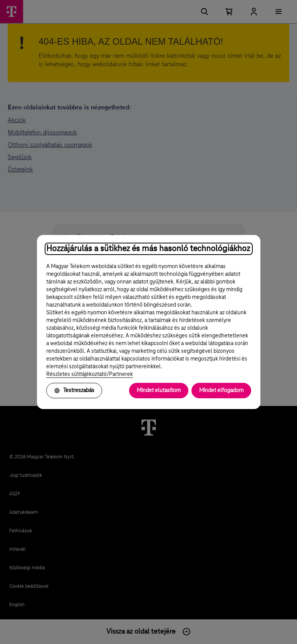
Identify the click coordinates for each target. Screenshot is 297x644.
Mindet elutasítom (159, 391)
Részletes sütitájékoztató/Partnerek (90, 374)
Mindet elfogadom (221, 391)
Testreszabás (74, 391)
